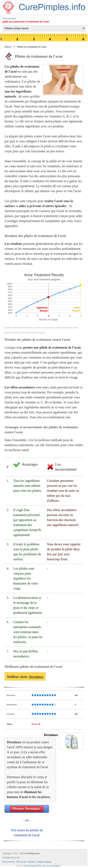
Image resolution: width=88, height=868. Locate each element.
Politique (31, 862)
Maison (8, 47)
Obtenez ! (27, 809)
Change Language (44, 862)
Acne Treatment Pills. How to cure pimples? (42, 866)
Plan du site (21, 862)
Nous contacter (9, 862)
